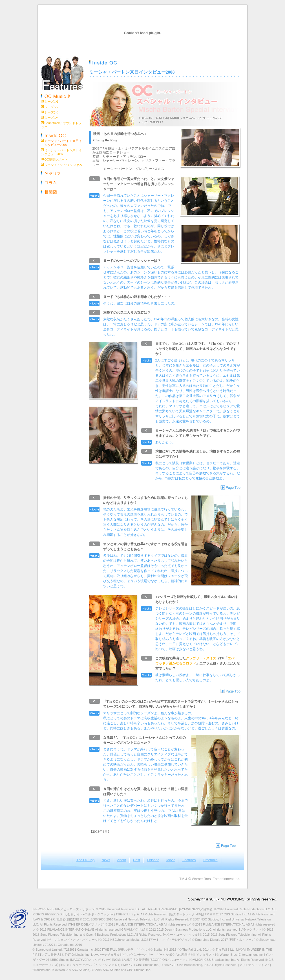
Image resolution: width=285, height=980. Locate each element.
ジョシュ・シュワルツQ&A (63, 165)
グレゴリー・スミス (201, 658)
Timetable (210, 860)
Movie (171, 860)
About (122, 860)
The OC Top (85, 860)
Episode (153, 860)
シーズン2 (52, 107)
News (106, 860)
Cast (137, 860)
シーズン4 (52, 118)
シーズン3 (52, 112)
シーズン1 (52, 102)
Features (189, 860)
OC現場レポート (56, 159)
